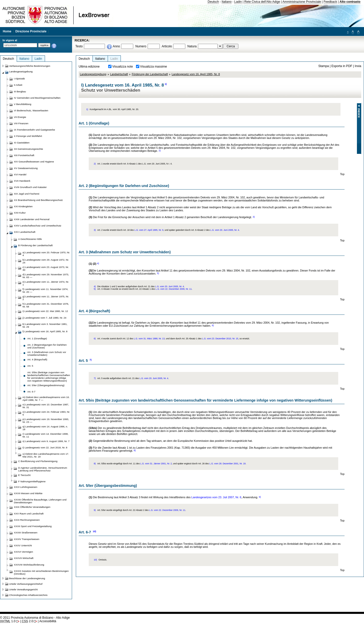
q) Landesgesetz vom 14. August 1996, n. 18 (45, 428)
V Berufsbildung (23, 104)
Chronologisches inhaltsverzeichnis (28, 595)
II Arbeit (18, 85)
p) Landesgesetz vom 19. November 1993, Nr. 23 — (46, 421)
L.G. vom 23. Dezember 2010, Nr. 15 (220, 339)
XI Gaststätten (22, 143)
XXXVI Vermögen (24, 552)
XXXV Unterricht (23, 545)
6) (213, 325)
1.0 (8, 621)
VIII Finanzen (21, 123)
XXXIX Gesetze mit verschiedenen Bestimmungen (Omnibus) (41, 572)
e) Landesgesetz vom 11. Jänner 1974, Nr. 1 (46, 283)
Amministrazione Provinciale (302, 2)
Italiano (227, 2)
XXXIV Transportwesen (27, 539)
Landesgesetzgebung (93, 74)
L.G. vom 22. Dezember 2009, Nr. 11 (174, 289)
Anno (116, 46)
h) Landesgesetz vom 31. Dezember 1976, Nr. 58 (46, 305)
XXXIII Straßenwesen (26, 533)
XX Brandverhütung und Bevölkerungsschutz (38, 200)
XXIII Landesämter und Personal (32, 219)
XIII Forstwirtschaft (24, 155)
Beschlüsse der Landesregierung (27, 578)
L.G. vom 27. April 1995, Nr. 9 (149, 230)
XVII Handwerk (22, 181)
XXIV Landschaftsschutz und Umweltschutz (38, 226)
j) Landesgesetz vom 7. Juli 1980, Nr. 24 (44, 318)
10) (94, 531)
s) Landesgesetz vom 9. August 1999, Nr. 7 (46, 441)
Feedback (330, 2)
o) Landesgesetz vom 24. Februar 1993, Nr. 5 (46, 413)
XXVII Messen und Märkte (28, 493)
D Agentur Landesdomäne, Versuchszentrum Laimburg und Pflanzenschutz (43, 469)
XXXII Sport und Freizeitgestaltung (33, 526)
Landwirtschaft (119, 74)
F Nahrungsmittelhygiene (32, 481)
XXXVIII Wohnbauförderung (29, 565)
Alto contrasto (350, 2)
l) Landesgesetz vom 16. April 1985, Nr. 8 (45, 331)
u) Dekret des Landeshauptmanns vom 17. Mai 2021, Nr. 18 (46, 455)
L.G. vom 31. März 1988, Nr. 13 (149, 339)
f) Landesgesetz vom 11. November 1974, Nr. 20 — (45, 290)
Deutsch (213, 2)
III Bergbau (20, 91)
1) (166, 84)
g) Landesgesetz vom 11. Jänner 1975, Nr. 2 (46, 298)
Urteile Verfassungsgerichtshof (26, 584)
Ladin (238, 2)
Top (342, 174)
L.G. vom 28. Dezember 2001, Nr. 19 (227, 464)
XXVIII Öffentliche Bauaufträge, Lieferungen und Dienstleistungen (40, 501)
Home (7, 31)
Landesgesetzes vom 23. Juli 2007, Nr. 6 (216, 497)
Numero (141, 46)
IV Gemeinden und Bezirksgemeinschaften (37, 98)
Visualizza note (123, 67)
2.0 (27, 621)
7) (90, 360)
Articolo (167, 46)
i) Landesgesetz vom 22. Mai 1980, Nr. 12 (45, 311)
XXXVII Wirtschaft (24, 558)
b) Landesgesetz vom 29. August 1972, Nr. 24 (46, 261)
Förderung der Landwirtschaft (150, 74)
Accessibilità (48, 621)
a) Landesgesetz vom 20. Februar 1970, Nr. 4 (46, 254)
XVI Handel (20, 174)
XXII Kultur (20, 213)
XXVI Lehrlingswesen (26, 487)
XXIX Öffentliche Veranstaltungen (32, 507)
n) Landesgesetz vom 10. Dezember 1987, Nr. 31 (46, 406)
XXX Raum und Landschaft (29, 514)
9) (260, 497)
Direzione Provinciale (31, 31)
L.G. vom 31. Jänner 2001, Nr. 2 (156, 464)
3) (254, 217)
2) (160, 151)
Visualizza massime (154, 67)
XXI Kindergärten (23, 206)
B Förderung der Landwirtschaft (35, 245)
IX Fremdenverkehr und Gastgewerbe (35, 130)
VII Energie (20, 117)
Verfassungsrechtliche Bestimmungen (30, 66)
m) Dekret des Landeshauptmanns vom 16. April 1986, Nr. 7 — (46, 399)
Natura (192, 46)
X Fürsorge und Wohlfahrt (28, 136)
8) (135, 450)
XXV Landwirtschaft (25, 232)
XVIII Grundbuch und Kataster (30, 187)
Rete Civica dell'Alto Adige (262, 2)
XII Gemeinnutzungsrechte (28, 149)
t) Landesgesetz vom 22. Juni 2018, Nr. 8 (45, 447)
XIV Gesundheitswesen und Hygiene (34, 162)
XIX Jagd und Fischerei (27, 194)
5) (158, 273)
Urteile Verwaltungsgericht (23, 589)
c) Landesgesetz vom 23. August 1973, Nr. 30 (46, 268)
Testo (79, 46)
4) (98, 263)
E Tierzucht (24, 475)
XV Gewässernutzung (26, 168)
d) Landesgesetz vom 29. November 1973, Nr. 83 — (46, 276)
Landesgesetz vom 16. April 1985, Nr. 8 (196, 74)
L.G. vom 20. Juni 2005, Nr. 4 (225, 230)
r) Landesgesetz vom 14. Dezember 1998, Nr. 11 (45, 435)
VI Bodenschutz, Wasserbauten (31, 110)
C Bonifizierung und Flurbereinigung (38, 461)
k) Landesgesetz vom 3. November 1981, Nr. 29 (45, 325)
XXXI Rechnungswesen (27, 520)
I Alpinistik (19, 79)
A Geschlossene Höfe (30, 239)
